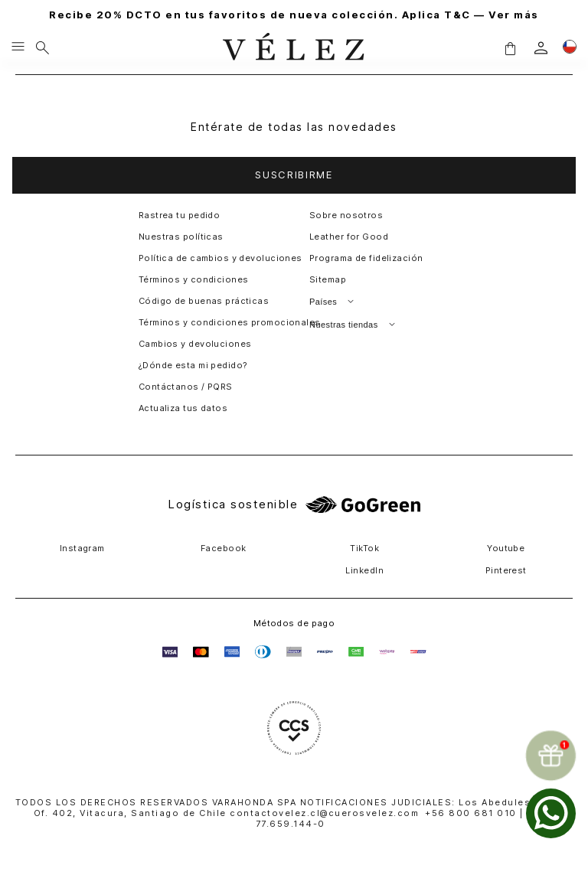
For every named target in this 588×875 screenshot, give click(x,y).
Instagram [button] (82, 548)
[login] (541, 48)
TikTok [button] (364, 548)
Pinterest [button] (506, 570)
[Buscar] (42, 47)
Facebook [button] (224, 548)
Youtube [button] (506, 548)
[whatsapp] (551, 813)
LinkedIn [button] (364, 570)
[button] (510, 48)
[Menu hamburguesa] (18, 47)
